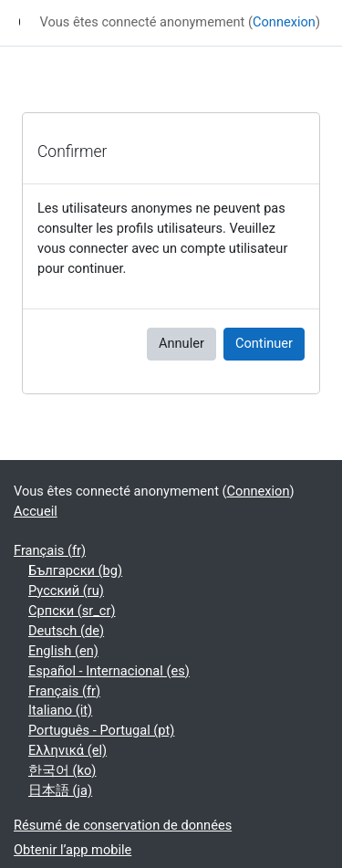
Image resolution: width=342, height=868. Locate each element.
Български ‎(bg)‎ (75, 570)
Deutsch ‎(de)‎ (66, 631)
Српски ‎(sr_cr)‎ (72, 611)
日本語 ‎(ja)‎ (60, 790)
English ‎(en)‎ (63, 651)
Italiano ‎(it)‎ (60, 710)
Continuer (264, 343)
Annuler (181, 343)
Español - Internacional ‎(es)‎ (109, 671)
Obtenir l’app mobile (73, 850)
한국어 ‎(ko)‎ (62, 770)
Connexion (284, 22)
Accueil (36, 511)
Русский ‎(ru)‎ (66, 591)
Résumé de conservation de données (123, 825)
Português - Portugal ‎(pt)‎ (101, 730)
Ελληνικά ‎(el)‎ (67, 750)
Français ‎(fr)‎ (50, 550)
